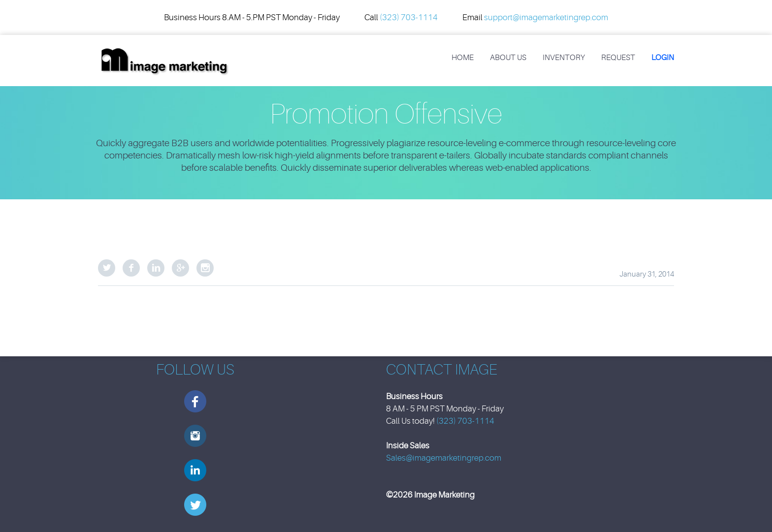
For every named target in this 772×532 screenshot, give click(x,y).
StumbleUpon (205, 268)
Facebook (131, 268)
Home (463, 58)
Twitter (107, 268)
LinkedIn (156, 268)
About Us (508, 58)
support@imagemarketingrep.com (546, 17)
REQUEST (618, 58)
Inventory (564, 58)
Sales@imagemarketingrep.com (444, 458)
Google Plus (180, 268)
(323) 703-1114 (409, 17)
